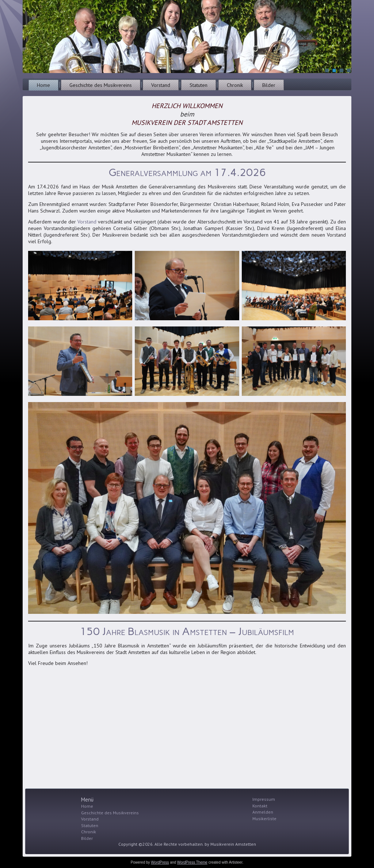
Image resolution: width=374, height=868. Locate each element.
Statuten (199, 85)
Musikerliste (264, 819)
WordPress (160, 862)
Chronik (235, 85)
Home (43, 85)
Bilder (269, 85)
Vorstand (161, 85)
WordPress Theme (192, 862)
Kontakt (260, 806)
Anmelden (263, 812)
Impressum (264, 799)
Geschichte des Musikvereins (101, 85)
